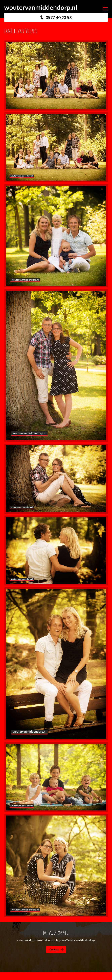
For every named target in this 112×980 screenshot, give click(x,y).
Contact (56, 949)
